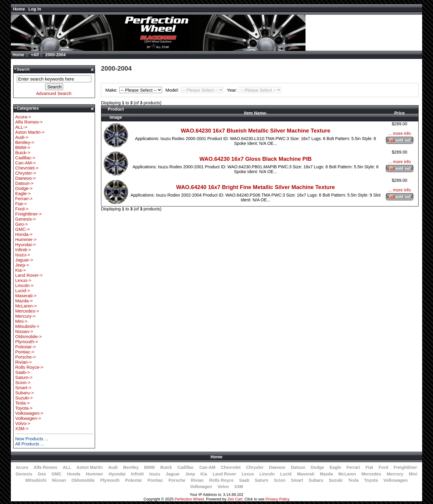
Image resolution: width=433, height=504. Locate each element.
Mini (413, 474)
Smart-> (23, 388)
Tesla (353, 480)
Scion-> (23, 382)
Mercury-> (26, 316)
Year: (254, 90)
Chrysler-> (26, 173)
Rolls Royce (221, 480)
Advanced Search (54, 93)
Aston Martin (90, 467)
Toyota (371, 480)
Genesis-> (26, 219)
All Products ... (30, 444)
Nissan (59, 480)
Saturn (261, 480)
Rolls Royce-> (29, 367)
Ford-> (22, 209)
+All (35, 55)
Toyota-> (24, 408)
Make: (134, 90)
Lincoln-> (25, 285)
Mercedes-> (27, 311)
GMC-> (23, 229)
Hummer (94, 474)
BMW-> (23, 147)
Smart (297, 480)
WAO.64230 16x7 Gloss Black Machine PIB (255, 159)
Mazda (327, 474)
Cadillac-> (25, 158)
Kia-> (21, 270)
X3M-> (22, 428)
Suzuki (336, 480)
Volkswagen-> (29, 413)
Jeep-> (22, 265)
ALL (67, 467)
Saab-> (23, 372)
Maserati (306, 474)
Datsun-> (25, 183)
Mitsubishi (36, 480)
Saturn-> (24, 377)
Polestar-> (26, 347)
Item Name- (255, 113)
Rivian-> (24, 362)
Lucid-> (23, 290)
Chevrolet (231, 467)
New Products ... (32, 439)
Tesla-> (23, 403)
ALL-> (21, 127)
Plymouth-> (27, 342)
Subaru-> (25, 393)
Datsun (298, 467)
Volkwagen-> (28, 418)
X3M (239, 487)
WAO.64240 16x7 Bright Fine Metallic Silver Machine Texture (256, 187)
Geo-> (22, 224)
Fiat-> (21, 204)
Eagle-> (23, 193)
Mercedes (371, 474)
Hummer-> (26, 239)
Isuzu (155, 474)
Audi (113, 467)
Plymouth (110, 480)
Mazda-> (24, 301)
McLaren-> (26, 306)
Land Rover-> (29, 275)
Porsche (177, 480)
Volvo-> (23, 423)
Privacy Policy (278, 499)
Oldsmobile (83, 480)
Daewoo (277, 467)
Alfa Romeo (45, 467)
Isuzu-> (23, 255)
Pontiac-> (25, 352)
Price (399, 113)
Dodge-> (24, 188)
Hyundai (117, 474)
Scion (280, 480)
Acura (22, 467)
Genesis (24, 474)
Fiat (369, 467)
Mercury (395, 474)
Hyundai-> (26, 244)
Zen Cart (235, 499)
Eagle (335, 467)
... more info (399, 133)
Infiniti (138, 474)
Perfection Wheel (189, 499)
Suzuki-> (24, 398)
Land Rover (224, 474)
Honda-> (24, 234)
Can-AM (207, 467)
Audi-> (22, 137)
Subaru (316, 480)
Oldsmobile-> (29, 336)
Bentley (131, 467)
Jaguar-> (24, 260)
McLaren (347, 474)
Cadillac (186, 467)
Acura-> (23, 117)
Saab (244, 480)
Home (19, 9)
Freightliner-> (29, 214)
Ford (383, 467)
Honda (74, 474)
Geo (42, 474)
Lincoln (267, 474)
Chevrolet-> (27, 168)
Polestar (134, 480)
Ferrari (353, 467)
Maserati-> (26, 296)
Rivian (197, 480)
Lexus (248, 474)
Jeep (190, 474)
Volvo (223, 487)
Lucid (286, 474)
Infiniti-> (23, 250)
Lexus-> (23, 280)
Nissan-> (24, 331)
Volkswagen (396, 480)
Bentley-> (25, 142)
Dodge (318, 467)
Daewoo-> (26, 178)
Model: (195, 90)
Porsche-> (26, 357)
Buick (166, 467)
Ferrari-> (24, 199)
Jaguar (173, 474)
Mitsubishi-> (27, 326)
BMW (149, 467)
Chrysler (255, 467)
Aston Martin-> (30, 132)
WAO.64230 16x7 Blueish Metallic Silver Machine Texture (255, 131)
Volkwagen (201, 487)
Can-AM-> (26, 163)
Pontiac (155, 480)
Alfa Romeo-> (29, 122)
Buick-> (23, 153)
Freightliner (405, 467)
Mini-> (21, 321)
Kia (204, 474)
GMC (56, 474)
